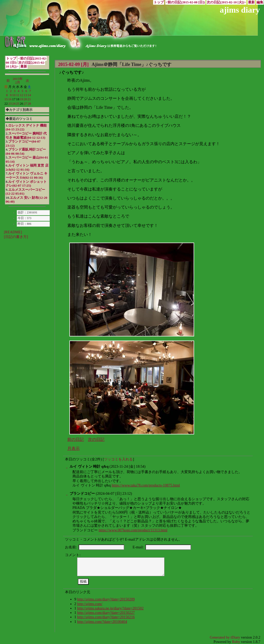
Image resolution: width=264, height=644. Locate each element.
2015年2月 (18, 81)
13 (25, 95)
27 (25, 104)
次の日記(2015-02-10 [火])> (226, 2)
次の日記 (96, 439)
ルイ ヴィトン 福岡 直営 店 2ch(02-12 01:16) (27, 167)
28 (29, 104)
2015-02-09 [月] (73, 64)
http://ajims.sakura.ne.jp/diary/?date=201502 (110, 608)
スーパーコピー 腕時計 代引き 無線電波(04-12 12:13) (26, 135)
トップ (159, 2)
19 (22, 99)
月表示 (73, 448)
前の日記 (76, 439)
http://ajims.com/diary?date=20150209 (106, 599)
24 (14, 104)
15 (6, 99)
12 (22, 95)
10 (14, 95)
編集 (260, 2)
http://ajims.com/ (90, 604)
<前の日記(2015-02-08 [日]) (185, 2)
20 (25, 99)
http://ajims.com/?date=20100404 (102, 622)
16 (10, 99)
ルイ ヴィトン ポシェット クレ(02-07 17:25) (26, 184)
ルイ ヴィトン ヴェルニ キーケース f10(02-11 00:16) (27, 175)
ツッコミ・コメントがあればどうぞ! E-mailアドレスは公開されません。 (123, 539)
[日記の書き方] (16, 237)
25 (18, 104)
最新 (251, 2)
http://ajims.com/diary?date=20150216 (106, 617)
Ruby (236, 642)
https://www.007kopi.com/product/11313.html (133, 530)
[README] (13, 232)
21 (29, 99)
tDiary (236, 637)
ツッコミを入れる (118, 459)
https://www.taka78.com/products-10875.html (146, 485)
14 (29, 95)
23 (10, 104)
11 (18, 95)
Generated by (220, 637)
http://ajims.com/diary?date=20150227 (106, 613)
